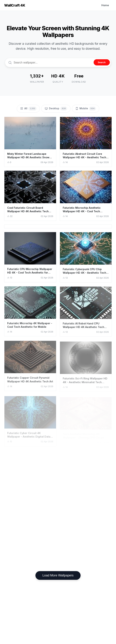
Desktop (56, 109)
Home (105, 5)
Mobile (86, 109)
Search (102, 62)
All (28, 109)
